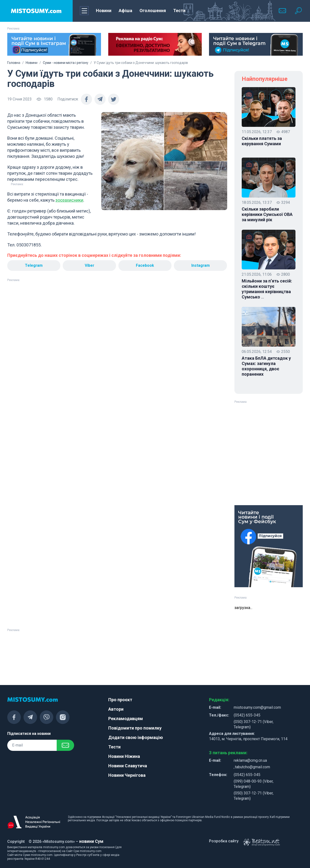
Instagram (200, 265)
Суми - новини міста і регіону (66, 63)
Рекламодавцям (126, 719)
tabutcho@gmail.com (252, 767)
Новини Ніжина (124, 756)
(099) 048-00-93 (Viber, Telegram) (254, 784)
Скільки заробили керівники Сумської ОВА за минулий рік (267, 214)
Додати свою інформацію (136, 737)
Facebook (145, 265)
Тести (179, 11)
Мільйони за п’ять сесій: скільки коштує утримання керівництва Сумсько (267, 289)
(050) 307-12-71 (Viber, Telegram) (254, 724)
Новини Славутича (128, 766)
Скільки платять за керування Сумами (262, 141)
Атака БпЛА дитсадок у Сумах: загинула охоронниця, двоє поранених (266, 366)
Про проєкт (120, 700)
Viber (89, 265)
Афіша (125, 11)
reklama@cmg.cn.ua (250, 760)
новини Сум (91, 841)
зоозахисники (69, 200)
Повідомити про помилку (135, 728)
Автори (116, 709)
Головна (14, 63)
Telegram (34, 265)
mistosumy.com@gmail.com (257, 707)
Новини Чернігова (127, 775)
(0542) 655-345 (247, 715)
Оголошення (153, 11)
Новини (104, 11)
